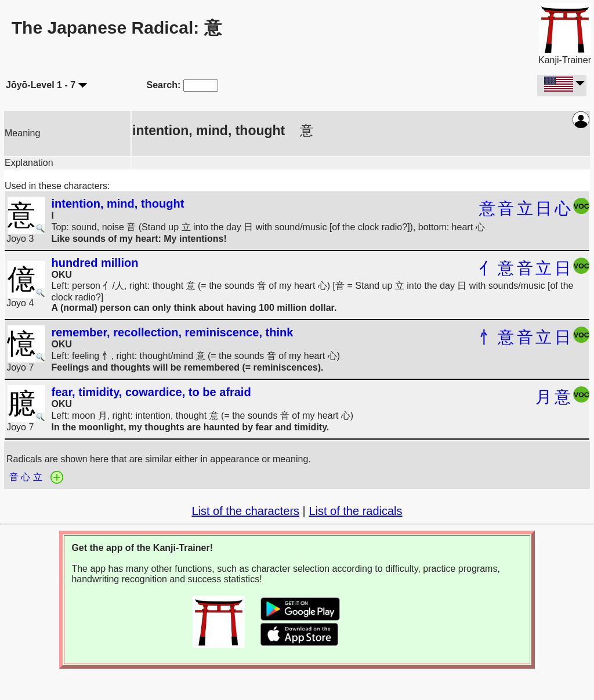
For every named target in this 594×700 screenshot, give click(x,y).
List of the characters (245, 511)
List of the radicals (355, 511)
